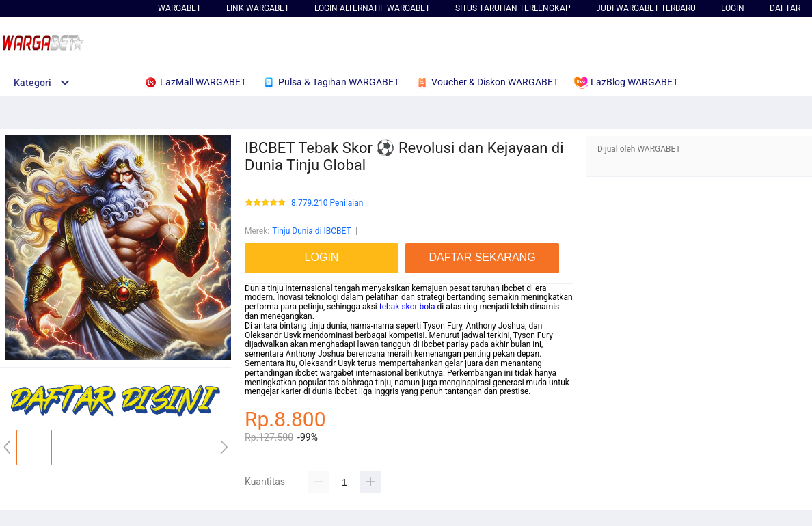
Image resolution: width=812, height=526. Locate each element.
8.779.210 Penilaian (327, 203)
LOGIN (733, 8)
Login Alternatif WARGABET (372, 8)
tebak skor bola (407, 307)
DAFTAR (785, 8)
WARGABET (179, 8)
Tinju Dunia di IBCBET (312, 231)
